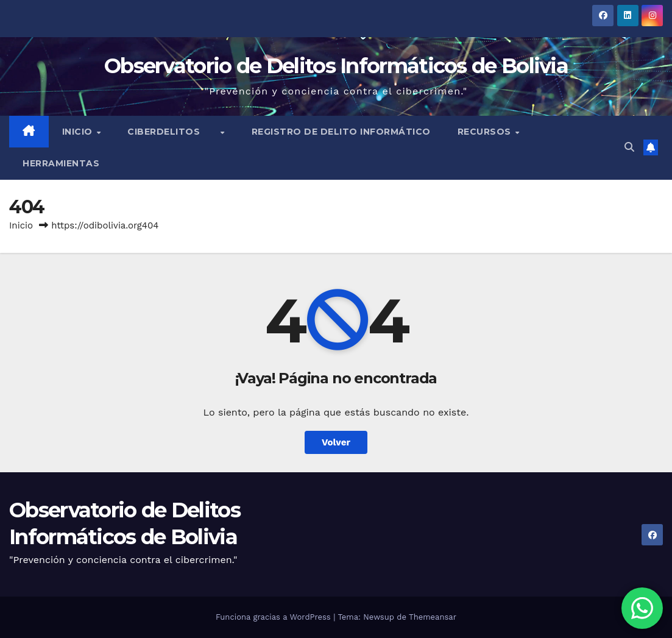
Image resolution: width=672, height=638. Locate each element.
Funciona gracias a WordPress (274, 617)
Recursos (486, 132)
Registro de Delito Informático (341, 132)
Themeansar (433, 617)
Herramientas (61, 163)
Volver (336, 442)
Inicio (79, 132)
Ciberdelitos (173, 132)
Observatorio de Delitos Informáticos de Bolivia (336, 66)
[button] (629, 147)
